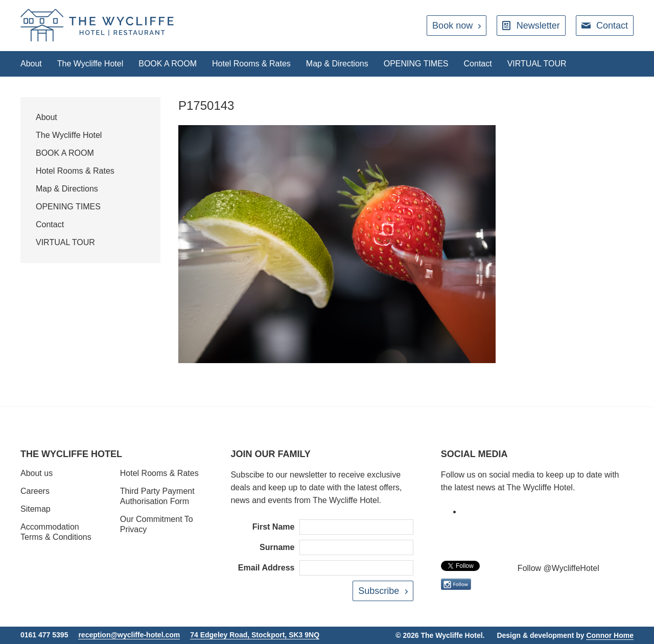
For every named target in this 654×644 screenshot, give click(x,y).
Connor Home (610, 635)
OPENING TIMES (416, 64)
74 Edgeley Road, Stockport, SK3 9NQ (255, 635)
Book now (452, 26)
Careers (35, 491)
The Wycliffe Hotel (90, 64)
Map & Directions (337, 64)
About (31, 64)
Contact (612, 26)
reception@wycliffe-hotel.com (129, 635)
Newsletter (538, 26)
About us (37, 473)
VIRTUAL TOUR (537, 64)
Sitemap (36, 509)
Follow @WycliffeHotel (558, 568)
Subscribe (379, 591)
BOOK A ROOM (168, 64)
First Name (274, 527)
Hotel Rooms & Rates (251, 64)
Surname (277, 547)
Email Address (266, 568)
